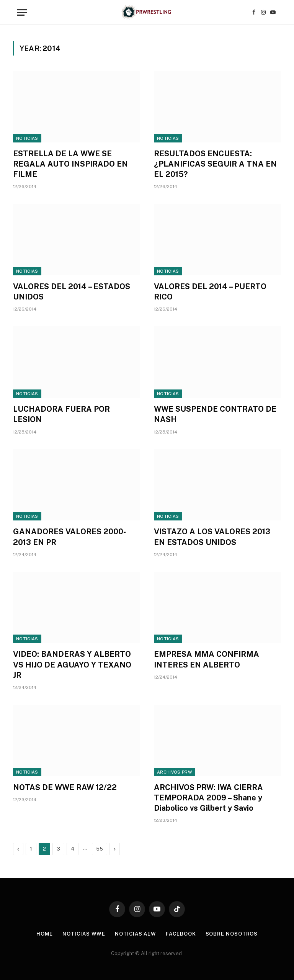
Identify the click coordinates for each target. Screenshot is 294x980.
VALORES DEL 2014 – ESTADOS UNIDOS (72, 292)
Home (45, 934)
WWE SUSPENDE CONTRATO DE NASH (215, 414)
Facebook (181, 934)
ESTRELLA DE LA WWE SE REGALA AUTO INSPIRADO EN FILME (70, 164)
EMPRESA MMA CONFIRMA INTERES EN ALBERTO (207, 659)
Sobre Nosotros (232, 934)
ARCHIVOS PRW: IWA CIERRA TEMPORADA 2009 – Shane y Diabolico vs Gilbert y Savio (208, 798)
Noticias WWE (84, 934)
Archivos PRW (175, 772)
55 (100, 849)
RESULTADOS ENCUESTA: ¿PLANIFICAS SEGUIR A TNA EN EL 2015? (215, 164)
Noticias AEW (136, 934)
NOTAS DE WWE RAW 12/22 (65, 787)
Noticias (27, 138)
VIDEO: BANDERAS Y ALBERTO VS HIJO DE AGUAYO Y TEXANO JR (72, 664)
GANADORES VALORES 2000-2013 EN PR (69, 537)
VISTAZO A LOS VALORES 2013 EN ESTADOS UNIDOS (212, 537)
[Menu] (22, 12)
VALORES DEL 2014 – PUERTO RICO (210, 292)
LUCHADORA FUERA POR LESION (61, 414)
